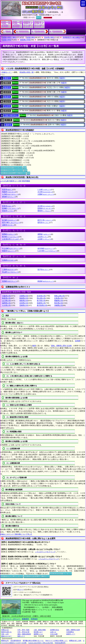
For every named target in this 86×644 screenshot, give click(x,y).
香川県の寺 (41, 301)
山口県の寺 (6, 301)
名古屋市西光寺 (16, 641)
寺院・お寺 (5, 634)
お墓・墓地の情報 (40, 630)
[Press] (15, 78)
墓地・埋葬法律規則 (24, 634)
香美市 (7, 206)
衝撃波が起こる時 (75, 641)
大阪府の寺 (6, 296)
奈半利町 (46, 248)
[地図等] (62, 78)
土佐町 (44, 239)
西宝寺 (7, 111)
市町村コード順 (15, 181)
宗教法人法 (5, 630)
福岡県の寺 (6, 303)
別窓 (25, 167)
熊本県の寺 (59, 303)
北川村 (45, 206)
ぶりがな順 (4, 181)
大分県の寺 (6, 305)
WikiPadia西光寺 (60, 643)
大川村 (45, 192)
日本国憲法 (70, 632)
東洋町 (10, 237)
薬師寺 (8, 125)
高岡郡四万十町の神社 (71, 37)
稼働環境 (25, 619)
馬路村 (9, 192)
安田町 (10, 281)
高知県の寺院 (25, 40)
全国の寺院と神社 (9, 37)
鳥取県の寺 (6, 298)
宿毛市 (43, 223)
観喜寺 (7, 87)
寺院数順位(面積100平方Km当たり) (13, 173)
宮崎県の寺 (24, 305)
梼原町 (46, 281)
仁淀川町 (47, 251)
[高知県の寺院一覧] (27, 72)
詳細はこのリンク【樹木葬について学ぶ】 (16, 534)
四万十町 (11, 223)
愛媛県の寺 (59, 301)
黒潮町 (10, 208)
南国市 (9, 251)
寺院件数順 (26, 181)
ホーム (39, 17)
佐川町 (10, 220)
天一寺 (8, 120)
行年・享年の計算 (23, 632)
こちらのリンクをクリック (45, 552)
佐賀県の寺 (24, 303)
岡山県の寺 (41, 298)
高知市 (8, 211)
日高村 (9, 260)
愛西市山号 (5, 641)
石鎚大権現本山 (11, 115)
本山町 (10, 272)
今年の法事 (54, 634)
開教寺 (7, 83)
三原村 (9, 270)
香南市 (44, 211)
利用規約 (34, 619)
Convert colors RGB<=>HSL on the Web (41, 643)
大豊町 (46, 194)
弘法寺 (7, 106)
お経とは (53, 632)
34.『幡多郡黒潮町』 (56, 32)
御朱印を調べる (6, 632)
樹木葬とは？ (38, 632)
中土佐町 (11, 248)
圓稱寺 (7, 78)
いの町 (44, 190)
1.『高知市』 (8, 32)
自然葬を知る (55, 630)
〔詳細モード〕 (6, 72)
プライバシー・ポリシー (11, 619)
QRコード (20, 590)
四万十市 (45, 220)
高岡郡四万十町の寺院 (46, 40)
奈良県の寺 (41, 296)
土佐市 (43, 237)
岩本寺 (7, 92)
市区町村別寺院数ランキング (11, 167)
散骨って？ (21, 636)
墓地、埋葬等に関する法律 (61, 346)
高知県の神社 (49, 37)
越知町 (9, 197)
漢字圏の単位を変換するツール (33, 641)
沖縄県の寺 (59, 305)
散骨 (34, 346)
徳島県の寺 (24, 301)
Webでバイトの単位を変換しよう (56, 641)
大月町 (10, 194)
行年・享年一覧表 (23, 630)
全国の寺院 (7, 40)
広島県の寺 (59, 298)
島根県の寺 (24, 298)
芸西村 (45, 208)
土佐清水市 (11, 239)
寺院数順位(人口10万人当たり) (12, 170)
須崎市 (8, 225)
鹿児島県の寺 (42, 305)
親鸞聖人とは (38, 634)
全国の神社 (31, 37)
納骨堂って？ (71, 634)
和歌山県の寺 (59, 296)
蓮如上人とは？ (6, 636)
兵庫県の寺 (24, 296)
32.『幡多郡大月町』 (39, 32)
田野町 (9, 234)
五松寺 (7, 101)
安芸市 (7, 190)
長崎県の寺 (41, 303)
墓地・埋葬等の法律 (73, 630)
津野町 (44, 234)
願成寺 (7, 97)
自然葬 (78, 341)
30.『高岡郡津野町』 (23, 32)
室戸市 (43, 270)
